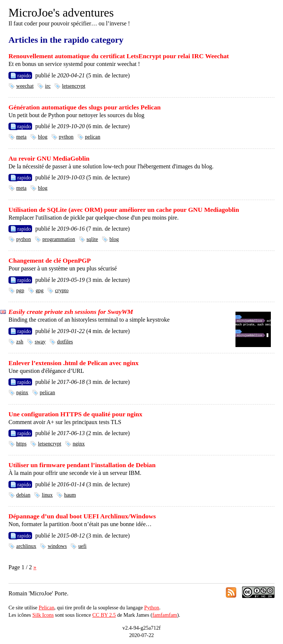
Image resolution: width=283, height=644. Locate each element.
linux (47, 495)
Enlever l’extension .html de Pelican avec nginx (74, 363)
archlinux (26, 546)
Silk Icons (43, 615)
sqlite (92, 239)
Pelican (46, 608)
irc (48, 86)
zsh (20, 342)
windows (57, 546)
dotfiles (65, 342)
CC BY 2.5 (104, 615)
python (66, 137)
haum (70, 495)
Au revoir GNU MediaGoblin (49, 158)
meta (21, 137)
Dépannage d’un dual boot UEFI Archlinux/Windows (82, 516)
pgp (20, 290)
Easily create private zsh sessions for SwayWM (71, 312)
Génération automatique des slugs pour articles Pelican (85, 107)
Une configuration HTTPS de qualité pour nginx (75, 414)
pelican (93, 137)
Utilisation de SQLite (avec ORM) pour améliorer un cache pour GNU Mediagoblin (124, 210)
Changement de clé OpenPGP (50, 260)
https (21, 444)
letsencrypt (74, 86)
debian (23, 495)
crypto (62, 290)
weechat (25, 86)
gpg (40, 290)
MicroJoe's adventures (61, 13)
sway (40, 342)
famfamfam (165, 615)
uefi (82, 546)
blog (43, 137)
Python (152, 608)
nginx (22, 392)
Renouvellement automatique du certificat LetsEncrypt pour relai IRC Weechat (119, 56)
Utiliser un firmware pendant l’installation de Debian (82, 465)
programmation (59, 239)
